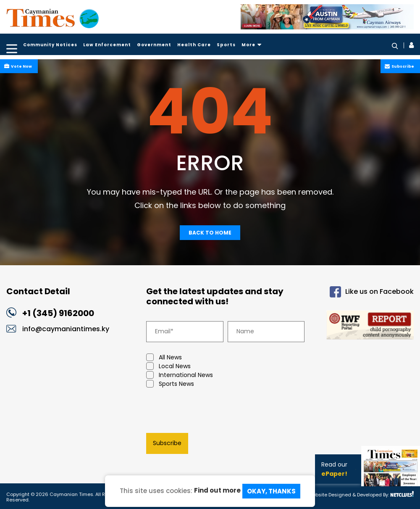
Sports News (170, 384)
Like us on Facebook (372, 292)
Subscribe (402, 66)
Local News (168, 366)
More (252, 45)
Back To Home (210, 233)
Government (154, 45)
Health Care (194, 45)
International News (180, 375)
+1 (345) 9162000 (58, 313)
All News (164, 357)
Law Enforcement (107, 45)
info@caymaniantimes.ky (66, 329)
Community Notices (50, 45)
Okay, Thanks (271, 491)
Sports (226, 45)
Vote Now (21, 66)
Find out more (217, 490)
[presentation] (210, 412)
